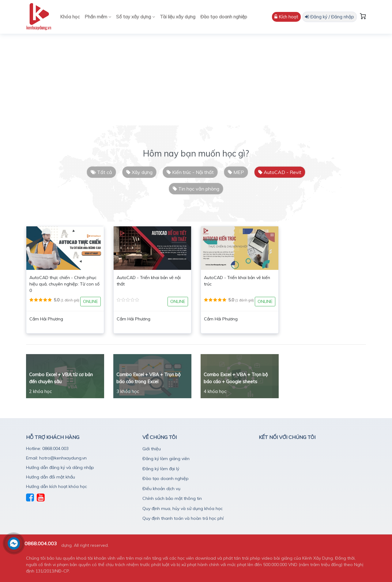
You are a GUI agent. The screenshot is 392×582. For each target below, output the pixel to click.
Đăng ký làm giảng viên (166, 459)
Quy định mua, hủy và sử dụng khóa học (183, 508)
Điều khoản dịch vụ (161, 489)
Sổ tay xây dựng (136, 17)
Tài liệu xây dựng (178, 17)
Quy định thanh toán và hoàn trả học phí (183, 518)
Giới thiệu (152, 449)
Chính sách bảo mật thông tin (172, 498)
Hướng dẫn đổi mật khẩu (51, 477)
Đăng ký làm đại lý (161, 469)
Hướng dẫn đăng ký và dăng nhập (60, 467)
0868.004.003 (41, 543)
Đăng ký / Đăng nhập (330, 17)
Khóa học (70, 17)
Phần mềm (98, 17)
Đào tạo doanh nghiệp (224, 17)
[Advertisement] (196, 80)
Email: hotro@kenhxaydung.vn (56, 458)
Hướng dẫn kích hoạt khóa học (57, 486)
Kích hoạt (286, 17)
